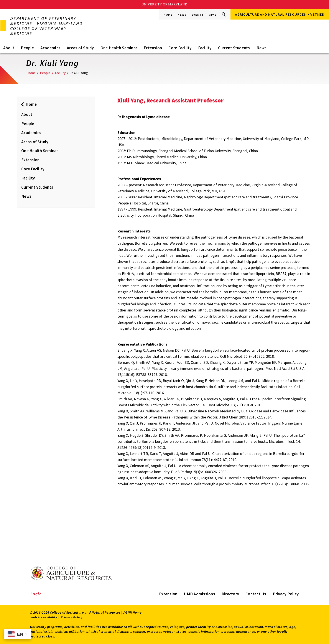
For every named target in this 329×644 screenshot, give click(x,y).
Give (212, 15)
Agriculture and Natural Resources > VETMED (280, 14)
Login (36, 594)
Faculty (60, 73)
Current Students (234, 48)
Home (168, 15)
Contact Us (256, 594)
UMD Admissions (199, 594)
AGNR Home (133, 612)
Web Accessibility (44, 617)
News (182, 15)
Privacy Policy (286, 594)
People (27, 48)
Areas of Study (80, 48)
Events (198, 15)
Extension (153, 48)
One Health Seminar (119, 48)
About (9, 48)
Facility (205, 48)
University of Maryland (165, 4)
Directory (230, 594)
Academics (50, 48)
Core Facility (180, 48)
